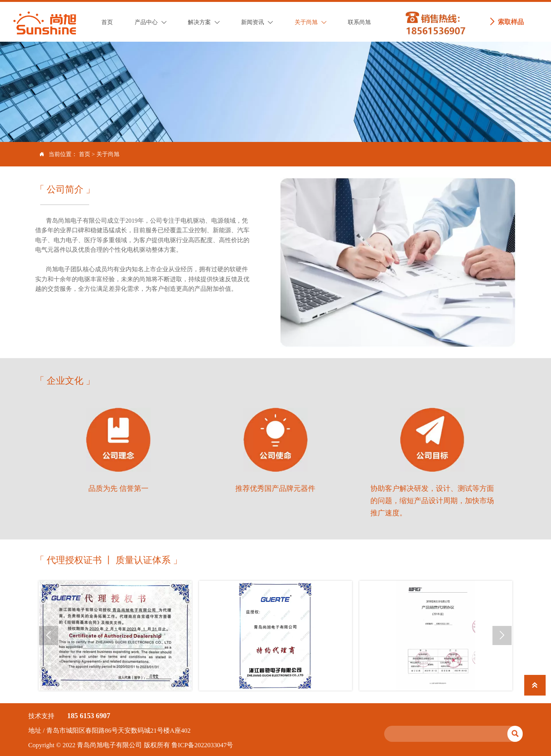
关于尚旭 (108, 154)
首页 (85, 154)
